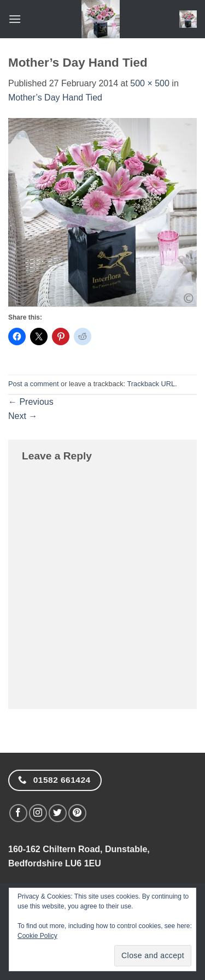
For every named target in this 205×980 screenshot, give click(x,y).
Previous (31, 402)
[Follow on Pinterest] (77, 813)
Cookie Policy (37, 936)
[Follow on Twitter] (58, 813)
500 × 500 (150, 83)
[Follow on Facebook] (18, 813)
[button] (15, 19)
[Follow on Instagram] (38, 813)
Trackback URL (151, 384)
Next (23, 416)
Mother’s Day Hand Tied (55, 98)
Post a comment (33, 384)
